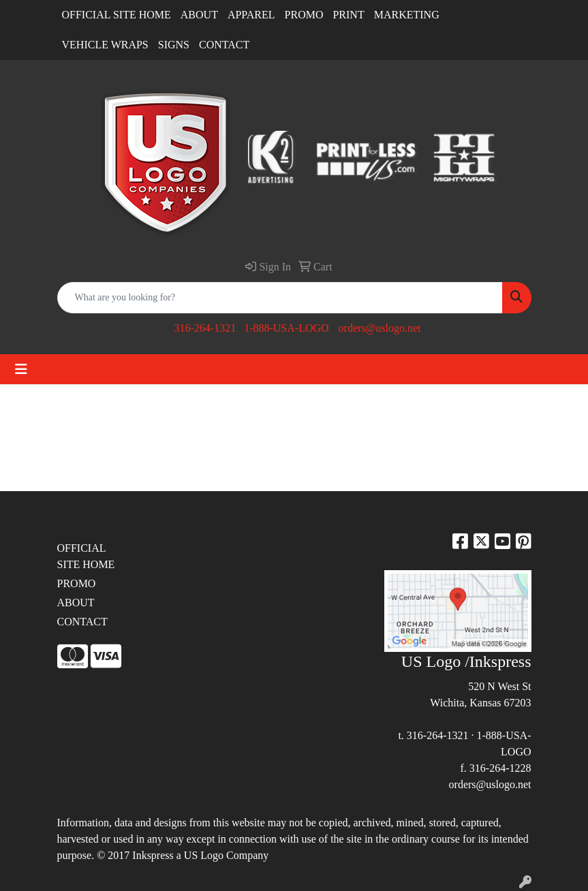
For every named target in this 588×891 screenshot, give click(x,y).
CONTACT (224, 45)
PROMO (304, 15)
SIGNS (174, 45)
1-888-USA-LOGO (286, 328)
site (354, 839)
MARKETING (407, 15)
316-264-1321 (205, 328)
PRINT (348, 15)
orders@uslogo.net (380, 328)
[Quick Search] (280, 298)
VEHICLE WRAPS (105, 45)
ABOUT (199, 15)
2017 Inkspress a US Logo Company (188, 855)
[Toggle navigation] (21, 369)
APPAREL (251, 15)
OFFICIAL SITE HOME (117, 15)
